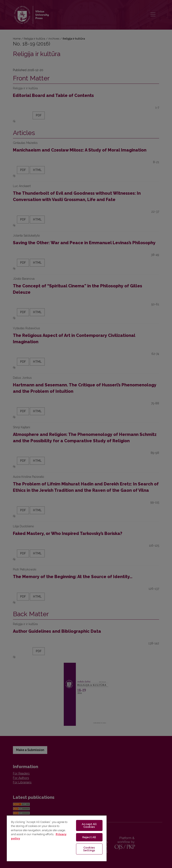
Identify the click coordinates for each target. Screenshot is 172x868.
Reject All (89, 837)
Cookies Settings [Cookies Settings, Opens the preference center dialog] (89, 849)
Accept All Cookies (89, 825)
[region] (57, 838)
